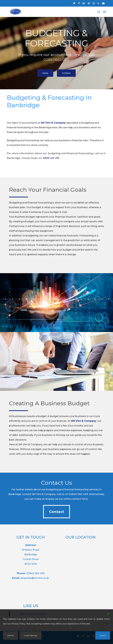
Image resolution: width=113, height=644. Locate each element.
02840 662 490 (78, 494)
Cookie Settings (30, 635)
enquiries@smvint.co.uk (35, 578)
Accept (103, 635)
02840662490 (56, 60)
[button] (105, 12)
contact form (80, 499)
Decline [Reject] (10, 635)
